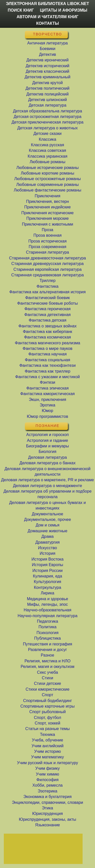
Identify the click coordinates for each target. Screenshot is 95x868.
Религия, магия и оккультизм (48, 667)
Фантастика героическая (47, 309)
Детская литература (48, 105)
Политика (48, 627)
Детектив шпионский (48, 100)
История (47, 553)
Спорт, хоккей (48, 723)
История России (48, 571)
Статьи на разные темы (48, 729)
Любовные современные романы (48, 185)
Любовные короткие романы (48, 173)
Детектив (48, 54)
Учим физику (47, 768)
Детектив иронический (47, 60)
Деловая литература (48, 457)
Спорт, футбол (48, 718)
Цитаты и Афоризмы (64, 10)
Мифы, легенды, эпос (48, 604)
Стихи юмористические (48, 689)
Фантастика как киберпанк (48, 332)
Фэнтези (48, 382)
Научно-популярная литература (47, 616)
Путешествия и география (47, 644)
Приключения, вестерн (48, 201)
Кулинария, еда (48, 576)
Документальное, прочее (48, 520)
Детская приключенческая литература (48, 122)
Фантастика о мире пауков (47, 348)
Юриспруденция (48, 814)
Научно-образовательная (48, 610)
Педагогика (48, 621)
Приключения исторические (48, 213)
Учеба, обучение (48, 740)
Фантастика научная (48, 354)
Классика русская (48, 145)
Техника (48, 734)
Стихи (48, 678)
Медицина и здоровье (48, 599)
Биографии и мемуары (48, 446)
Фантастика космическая (48, 337)
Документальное (48, 514)
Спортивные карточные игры (48, 706)
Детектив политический (48, 88)
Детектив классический (47, 71)
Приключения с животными (47, 224)
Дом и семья (48, 525)
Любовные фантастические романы (48, 190)
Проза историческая (48, 241)
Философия (48, 780)
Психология (48, 633)
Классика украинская (48, 156)
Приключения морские (48, 218)
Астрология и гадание (47, 440)
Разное (48, 655)
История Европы (48, 565)
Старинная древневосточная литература (48, 258)
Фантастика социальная (48, 360)
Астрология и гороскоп (47, 435)
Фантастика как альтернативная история (48, 292)
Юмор (48, 411)
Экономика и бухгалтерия (47, 797)
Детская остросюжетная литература (48, 117)
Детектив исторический (48, 66)
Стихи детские (48, 683)
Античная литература (48, 43)
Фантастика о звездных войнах (48, 326)
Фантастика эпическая (48, 388)
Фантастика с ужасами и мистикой (48, 377)
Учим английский (47, 746)
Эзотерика (48, 791)
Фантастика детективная (48, 315)
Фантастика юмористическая (48, 394)
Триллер (48, 281)
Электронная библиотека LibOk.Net (48, 4)
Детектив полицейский (48, 94)
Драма (48, 536)
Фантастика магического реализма (48, 343)
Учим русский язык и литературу (48, 763)
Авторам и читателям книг (48, 17)
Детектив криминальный (48, 77)
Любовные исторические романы (47, 168)
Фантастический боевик (47, 298)
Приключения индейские (48, 207)
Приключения (48, 196)
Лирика (48, 593)
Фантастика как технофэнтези (47, 365)
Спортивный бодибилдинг (48, 701)
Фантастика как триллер (47, 371)
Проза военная (48, 235)
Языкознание (47, 825)
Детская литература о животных (48, 128)
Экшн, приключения (48, 400)
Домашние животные (48, 531)
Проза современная (47, 247)
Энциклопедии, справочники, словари (48, 802)
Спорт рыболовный (48, 712)
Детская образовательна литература (48, 111)
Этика (47, 808)
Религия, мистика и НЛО (48, 661)
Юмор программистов (48, 416)
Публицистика (48, 638)
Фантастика (47, 286)
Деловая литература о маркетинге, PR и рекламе (48, 480)
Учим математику (48, 757)
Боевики (48, 49)
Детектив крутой (47, 83)
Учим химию (48, 774)
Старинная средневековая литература (47, 275)
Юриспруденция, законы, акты (47, 819)
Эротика (48, 405)
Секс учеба (48, 672)
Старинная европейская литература (48, 269)
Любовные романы (48, 162)
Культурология (47, 582)
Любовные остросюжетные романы (48, 179)
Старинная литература (47, 252)
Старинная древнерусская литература (48, 264)
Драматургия (48, 542)
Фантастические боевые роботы (48, 303)
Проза (48, 230)
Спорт (48, 695)
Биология (48, 452)
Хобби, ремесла (48, 785)
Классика (48, 139)
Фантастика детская (48, 320)
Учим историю (48, 751)
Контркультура (48, 587)
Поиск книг (21, 10)
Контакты (48, 23)
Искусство (48, 548)
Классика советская (48, 150)
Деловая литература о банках (48, 463)
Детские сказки (48, 134)
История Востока (47, 559)
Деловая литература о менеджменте (48, 486)
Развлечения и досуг (48, 650)
